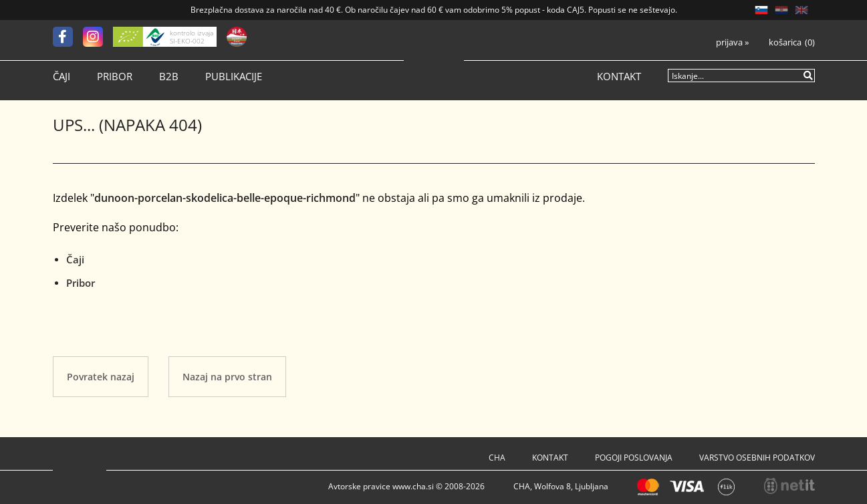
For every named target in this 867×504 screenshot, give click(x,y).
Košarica (785, 42)
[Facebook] (68, 37)
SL (761, 10)
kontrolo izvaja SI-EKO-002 (192, 37)
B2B (169, 77)
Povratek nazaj (101, 377)
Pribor (115, 77)
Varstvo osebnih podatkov (757, 458)
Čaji (61, 77)
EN (801, 10)
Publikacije (234, 77)
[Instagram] (98, 37)
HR (781, 10)
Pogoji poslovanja (634, 458)
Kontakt (619, 77)
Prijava (732, 42)
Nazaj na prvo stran (227, 377)
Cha (497, 458)
